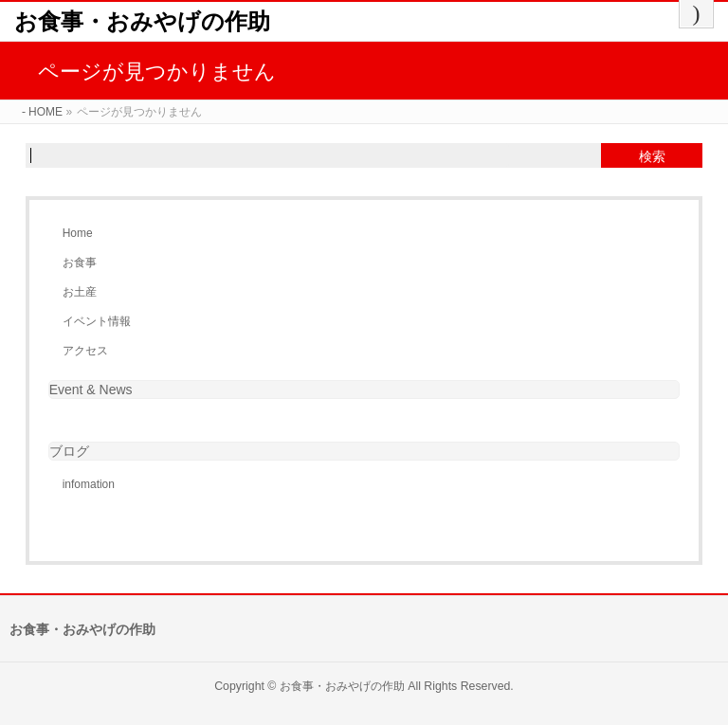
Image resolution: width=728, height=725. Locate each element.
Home (78, 233)
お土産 (80, 292)
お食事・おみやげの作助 (142, 21)
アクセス (85, 351)
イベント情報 (97, 321)
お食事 (80, 263)
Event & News (91, 390)
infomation (89, 484)
